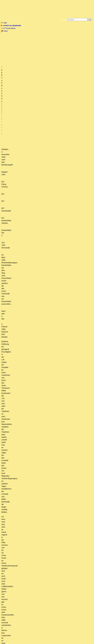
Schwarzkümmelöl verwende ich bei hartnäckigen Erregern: (30, 581)
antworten (8, 484)
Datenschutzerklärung (75, 34)
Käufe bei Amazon (35, 36)
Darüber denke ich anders (16, 590)
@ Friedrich (31, 47)
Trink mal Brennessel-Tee (17, 578)
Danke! (9, 576)
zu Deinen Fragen (21, 525)
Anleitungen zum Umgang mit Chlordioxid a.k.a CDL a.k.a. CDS (29, 499)
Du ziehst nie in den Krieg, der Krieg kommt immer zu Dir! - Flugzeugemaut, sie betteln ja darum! (56, 534)
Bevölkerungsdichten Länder (27, 553)
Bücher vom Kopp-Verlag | (59, 34)
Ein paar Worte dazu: (17, 583)
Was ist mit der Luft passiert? (15, 492)
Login (4, 23)
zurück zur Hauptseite (11, 25)
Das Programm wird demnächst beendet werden (28, 518)
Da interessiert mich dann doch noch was (40, 548)
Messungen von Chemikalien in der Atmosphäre (30, 567)
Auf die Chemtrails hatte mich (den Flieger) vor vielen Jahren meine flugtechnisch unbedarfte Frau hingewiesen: (49, 511)
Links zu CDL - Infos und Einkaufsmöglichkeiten (26, 504)
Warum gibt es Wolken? (13, 585)
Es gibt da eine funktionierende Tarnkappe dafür (27, 611)
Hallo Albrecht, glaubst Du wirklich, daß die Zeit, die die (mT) (45, 546)
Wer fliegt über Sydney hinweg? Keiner (31, 530)
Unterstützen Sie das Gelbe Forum (13, 36)
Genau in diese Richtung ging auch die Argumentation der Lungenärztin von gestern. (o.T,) (43, 618)
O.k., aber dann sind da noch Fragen (27, 523)
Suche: (65, 20)
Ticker (5, 31)
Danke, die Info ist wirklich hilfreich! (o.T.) (22, 502)
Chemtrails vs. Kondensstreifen (20, 516)
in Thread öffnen (9, 28)
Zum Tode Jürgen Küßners (39, 34)
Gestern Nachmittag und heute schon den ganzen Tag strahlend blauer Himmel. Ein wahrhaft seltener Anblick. (46, 592)
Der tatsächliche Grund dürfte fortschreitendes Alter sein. (26, 495)
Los (90, 20)
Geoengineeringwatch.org (30, 544)
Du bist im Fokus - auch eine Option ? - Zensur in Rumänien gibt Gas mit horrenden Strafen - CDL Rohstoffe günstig (49, 597)
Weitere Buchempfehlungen (52, 36)
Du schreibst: (27, 551)
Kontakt (22, 637)
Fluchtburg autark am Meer (20, 34)
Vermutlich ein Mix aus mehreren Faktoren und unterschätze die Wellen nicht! (34, 574)
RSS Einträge (6, 637)
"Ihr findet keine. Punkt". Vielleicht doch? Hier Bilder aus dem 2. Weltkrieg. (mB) (52, 539)
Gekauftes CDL (12, 506)
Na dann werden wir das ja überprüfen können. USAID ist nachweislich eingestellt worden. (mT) (47, 557)
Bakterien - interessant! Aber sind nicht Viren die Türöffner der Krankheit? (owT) (36, 613)
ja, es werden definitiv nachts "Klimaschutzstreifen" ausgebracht (36, 569)
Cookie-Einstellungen (85, 36)
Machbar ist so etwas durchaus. (20, 609)
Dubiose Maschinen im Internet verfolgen (25, 562)
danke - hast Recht (25, 532)
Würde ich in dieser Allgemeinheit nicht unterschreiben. (28, 616)
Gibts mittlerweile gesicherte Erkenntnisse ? (21, 509)
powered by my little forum (47, 641)
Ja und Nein (11, 497)
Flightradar (15, 564)
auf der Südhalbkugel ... (23, 527)
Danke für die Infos (13, 602)
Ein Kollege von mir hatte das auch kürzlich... (21, 572)
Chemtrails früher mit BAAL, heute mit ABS (27, 520)
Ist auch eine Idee (13, 606)
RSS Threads (15, 637)
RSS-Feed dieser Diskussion (82, 489)
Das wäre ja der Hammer (21, 555)
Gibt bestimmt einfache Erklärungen (18, 588)
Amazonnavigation (71, 36)
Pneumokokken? (11, 604)
